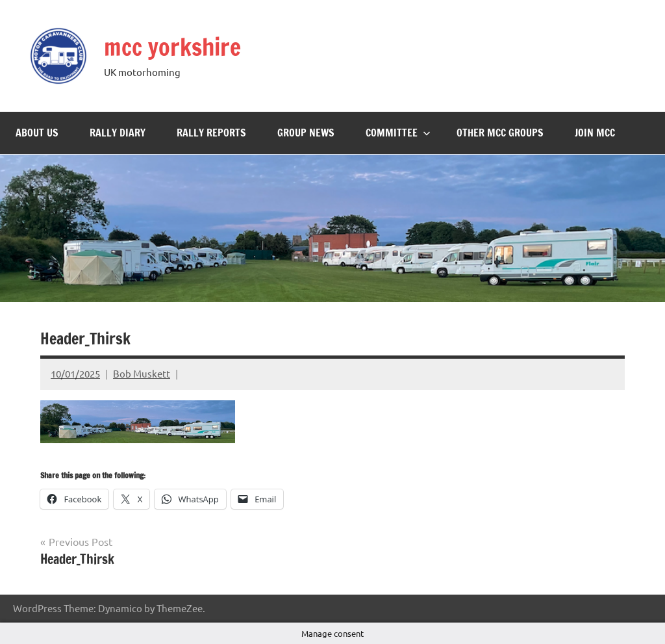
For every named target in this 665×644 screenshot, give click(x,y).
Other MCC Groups (500, 133)
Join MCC (595, 133)
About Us (37, 133)
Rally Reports (211, 133)
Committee (398, 133)
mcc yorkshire (172, 47)
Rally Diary (118, 133)
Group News (306, 133)
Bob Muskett (142, 373)
